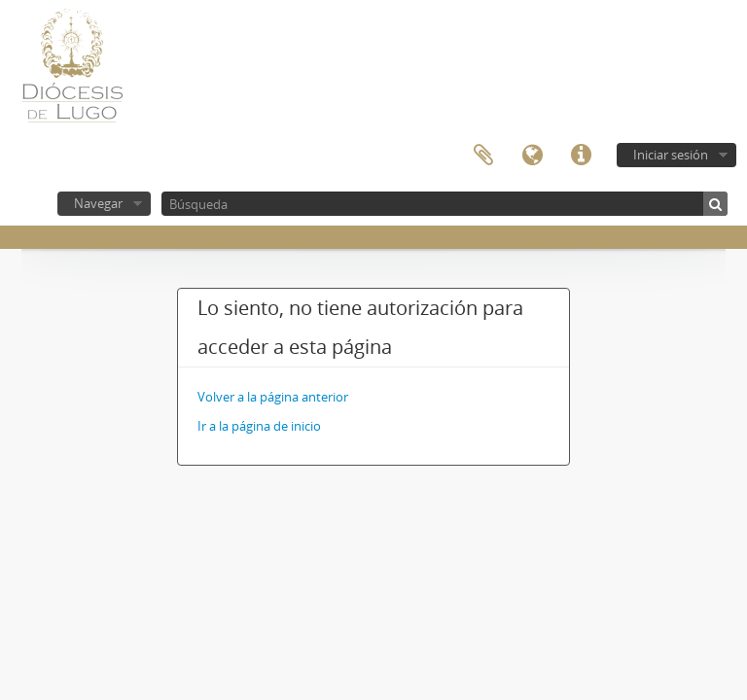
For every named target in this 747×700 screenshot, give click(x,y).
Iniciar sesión (671, 155)
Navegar (98, 203)
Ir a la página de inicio (259, 426)
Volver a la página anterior (273, 397)
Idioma (532, 156)
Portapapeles (483, 156)
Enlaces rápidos (581, 156)
